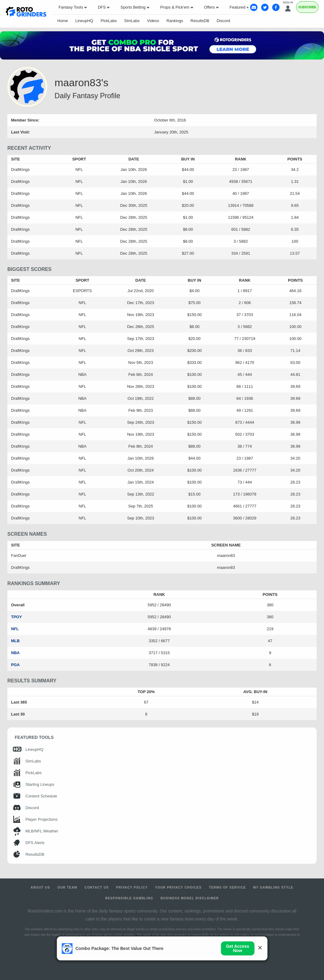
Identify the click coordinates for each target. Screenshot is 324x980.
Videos (153, 21)
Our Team (67, 887)
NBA (15, 653)
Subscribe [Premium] (307, 7)
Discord (223, 21)
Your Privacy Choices (178, 887)
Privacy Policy (132, 887)
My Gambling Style (273, 887)
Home (63, 21)
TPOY (16, 617)
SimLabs (132, 21)
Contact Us (97, 887)
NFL (15, 629)
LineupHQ (84, 21)
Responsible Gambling (129, 898)
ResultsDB (200, 21)
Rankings (175, 21)
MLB (15, 641)
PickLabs (109, 21)
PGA (15, 665)
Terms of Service (228, 887)
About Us (40, 887)
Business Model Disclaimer (190, 898)
